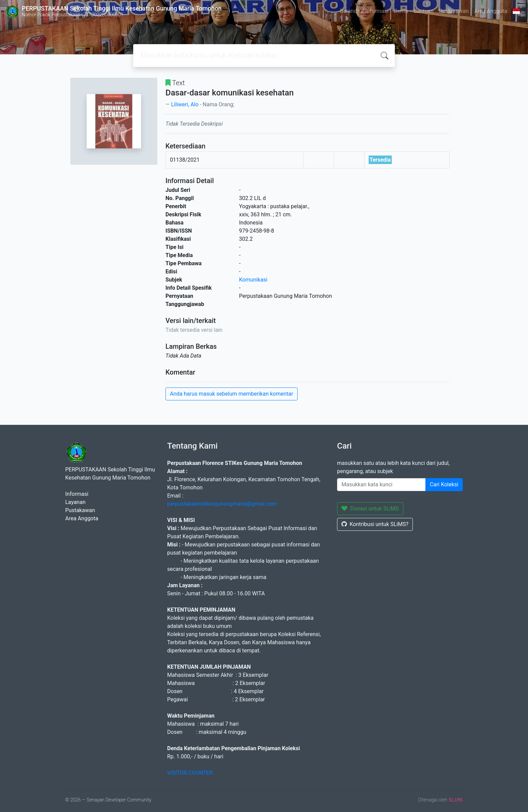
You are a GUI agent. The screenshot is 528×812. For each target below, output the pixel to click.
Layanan (75, 502)
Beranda (350, 11)
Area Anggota (491, 11)
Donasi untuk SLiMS (370, 509)
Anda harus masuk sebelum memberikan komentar (232, 394)
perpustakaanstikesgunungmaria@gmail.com (222, 504)
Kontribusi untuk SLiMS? (375, 524)
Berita (401, 11)
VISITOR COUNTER (190, 773)
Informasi (377, 11)
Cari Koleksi (444, 484)
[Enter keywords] (381, 485)
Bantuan (424, 11)
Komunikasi (253, 280)
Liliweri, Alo (185, 104)
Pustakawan (454, 11)
